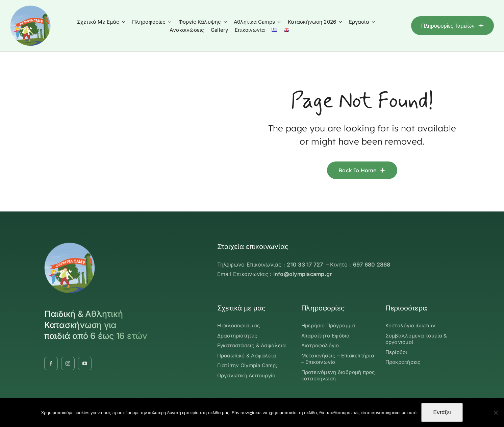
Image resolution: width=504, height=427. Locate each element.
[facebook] (51, 363)
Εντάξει (442, 412)
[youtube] (85, 363)
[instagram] (68, 363)
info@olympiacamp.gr (303, 274)
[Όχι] (496, 412)
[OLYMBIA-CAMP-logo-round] (30, 8)
